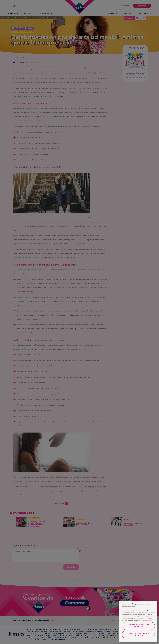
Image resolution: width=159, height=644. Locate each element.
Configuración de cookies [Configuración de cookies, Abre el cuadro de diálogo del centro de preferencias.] (139, 634)
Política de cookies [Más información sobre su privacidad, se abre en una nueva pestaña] (147, 620)
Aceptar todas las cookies (139, 626)
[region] (138, 622)
